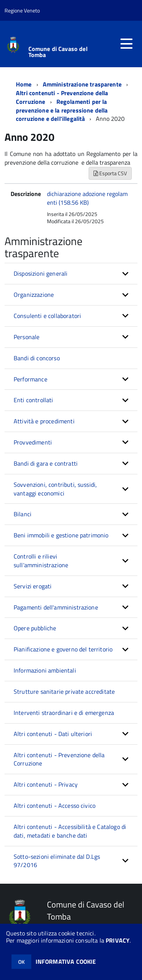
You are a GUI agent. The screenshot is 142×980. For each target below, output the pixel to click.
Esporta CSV (110, 173)
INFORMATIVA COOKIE (66, 961)
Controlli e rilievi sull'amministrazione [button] (41, 561)
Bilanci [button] (23, 514)
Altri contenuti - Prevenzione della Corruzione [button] (59, 759)
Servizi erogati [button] (33, 586)
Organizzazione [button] (34, 295)
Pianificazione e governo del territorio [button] (63, 649)
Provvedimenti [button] (33, 442)
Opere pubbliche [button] (35, 628)
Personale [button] (27, 337)
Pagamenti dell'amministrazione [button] (56, 607)
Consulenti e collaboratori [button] (47, 316)
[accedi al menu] (126, 44)
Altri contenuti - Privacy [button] (46, 784)
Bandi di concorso (37, 358)
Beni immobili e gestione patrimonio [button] (61, 535)
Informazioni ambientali (45, 670)
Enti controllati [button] (34, 400)
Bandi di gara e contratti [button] (46, 463)
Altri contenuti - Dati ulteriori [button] (53, 734)
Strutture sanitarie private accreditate (64, 691)
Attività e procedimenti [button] (44, 421)
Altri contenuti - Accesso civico (55, 806)
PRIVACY (118, 940)
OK (21, 962)
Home (24, 84)
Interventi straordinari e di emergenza (64, 713)
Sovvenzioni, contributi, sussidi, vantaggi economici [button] (55, 489)
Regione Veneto (22, 10)
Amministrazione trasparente (82, 84)
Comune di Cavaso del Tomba (58, 52)
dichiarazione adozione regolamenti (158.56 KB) (87, 198)
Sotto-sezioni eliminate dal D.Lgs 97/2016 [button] (57, 861)
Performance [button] (30, 379)
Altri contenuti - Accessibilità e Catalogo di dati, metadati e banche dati (70, 831)
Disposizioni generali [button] (41, 273)
